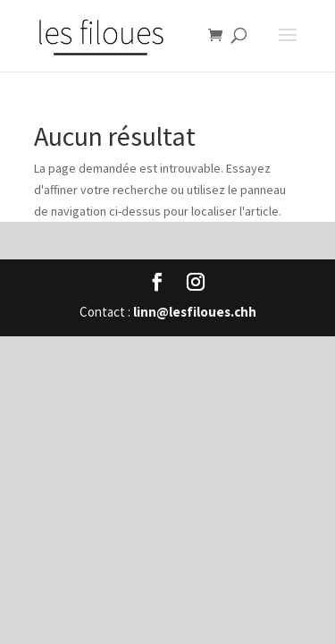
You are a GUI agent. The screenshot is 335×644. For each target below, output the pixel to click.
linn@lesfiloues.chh (195, 312)
